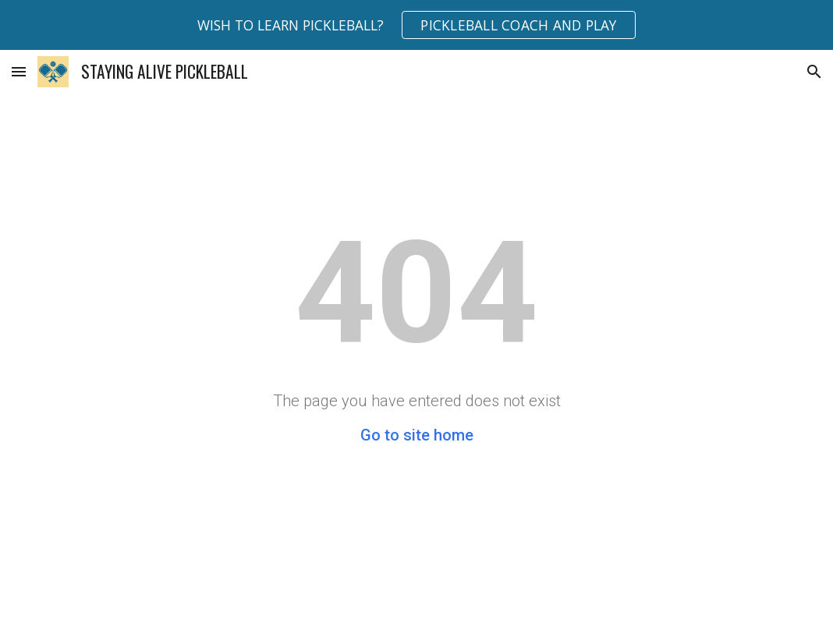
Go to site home (417, 435)
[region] (416, 25)
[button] (19, 71)
